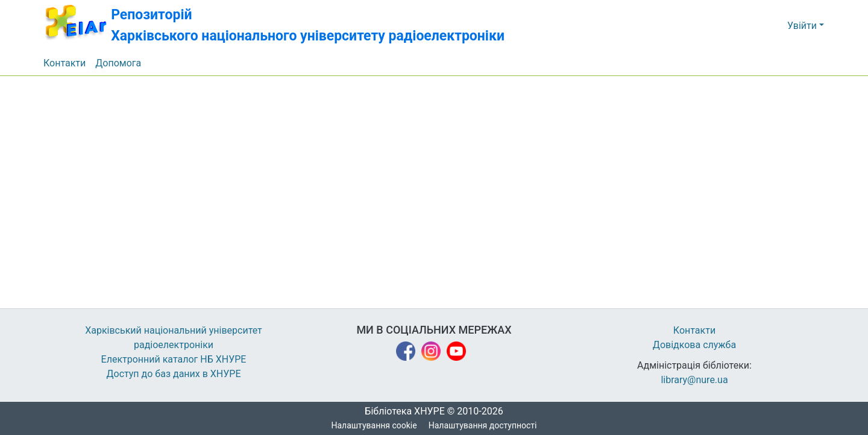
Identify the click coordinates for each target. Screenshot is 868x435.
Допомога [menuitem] (119, 63)
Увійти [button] (803, 26)
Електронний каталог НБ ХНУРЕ (174, 360)
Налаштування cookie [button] (374, 426)
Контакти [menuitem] (65, 63)
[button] (285, 26)
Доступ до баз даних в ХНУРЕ (174, 374)
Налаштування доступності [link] (483, 426)
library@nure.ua (694, 380)
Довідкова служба (694, 345)
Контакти (695, 331)
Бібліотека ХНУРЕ (401, 411)
